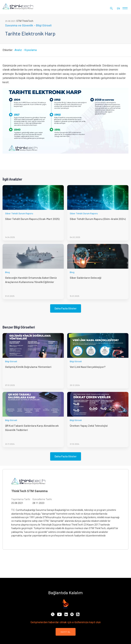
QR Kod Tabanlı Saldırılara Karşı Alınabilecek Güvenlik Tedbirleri (32, 428)
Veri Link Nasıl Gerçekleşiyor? (88, 367)
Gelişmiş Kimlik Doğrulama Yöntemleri (28, 367)
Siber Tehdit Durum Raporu (19, 213)
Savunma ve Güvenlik (19, 25)
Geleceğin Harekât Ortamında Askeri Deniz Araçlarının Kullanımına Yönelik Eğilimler (31, 280)
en (118, 9)
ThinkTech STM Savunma (29, 491)
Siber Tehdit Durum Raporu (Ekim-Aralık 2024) (98, 219)
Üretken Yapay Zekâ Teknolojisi (89, 426)
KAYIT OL (66, 632)
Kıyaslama (31, 50)
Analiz (18, 50)
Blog (7, 272)
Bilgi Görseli (44, 25)
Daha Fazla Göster (66, 308)
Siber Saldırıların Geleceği (86, 278)
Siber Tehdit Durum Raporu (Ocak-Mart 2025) (32, 219)
